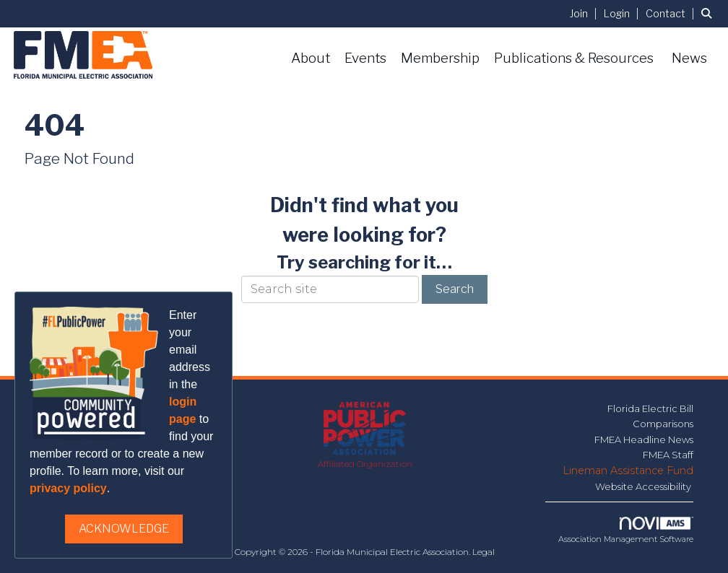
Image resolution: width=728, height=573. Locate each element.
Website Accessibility (644, 486)
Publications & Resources (574, 58)
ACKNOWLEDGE (124, 529)
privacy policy (68, 488)
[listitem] (585, 13)
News (689, 58)
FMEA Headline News (644, 439)
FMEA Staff (668, 455)
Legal (484, 552)
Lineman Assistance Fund (628, 471)
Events (365, 58)
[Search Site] (709, 13)
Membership (440, 58)
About (311, 58)
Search (455, 289)
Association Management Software (626, 530)
